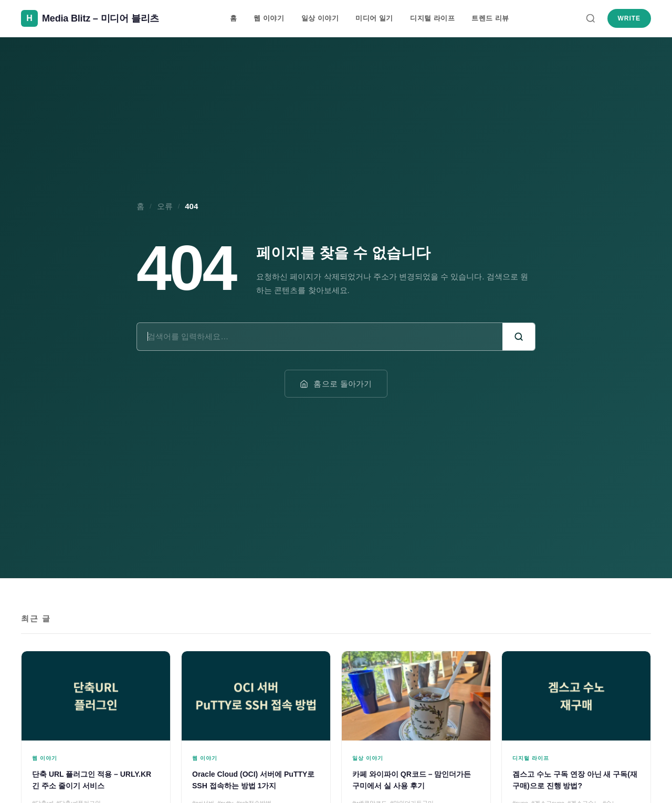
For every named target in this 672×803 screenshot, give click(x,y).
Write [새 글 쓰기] (629, 18)
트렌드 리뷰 (490, 18)
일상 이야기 (320, 18)
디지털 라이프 (432, 18)
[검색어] (320, 336)
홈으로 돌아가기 (336, 384)
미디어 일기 (374, 18)
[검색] (591, 18)
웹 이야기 (269, 18)
